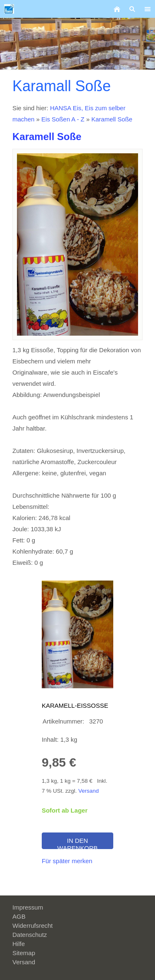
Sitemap (24, 953)
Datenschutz (30, 935)
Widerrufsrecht (33, 926)
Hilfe (19, 944)
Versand (88, 791)
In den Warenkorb (78, 843)
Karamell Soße (112, 119)
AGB (19, 916)
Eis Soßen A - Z (63, 119)
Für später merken (67, 861)
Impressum (28, 907)
